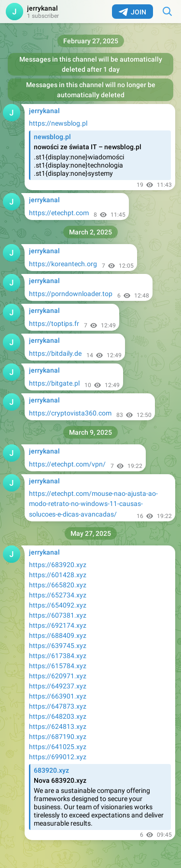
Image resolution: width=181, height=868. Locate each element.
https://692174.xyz (58, 625)
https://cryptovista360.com (70, 413)
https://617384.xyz (58, 656)
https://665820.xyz (58, 585)
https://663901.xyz (58, 696)
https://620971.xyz (58, 676)
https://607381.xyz (58, 615)
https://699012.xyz (58, 757)
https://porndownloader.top (71, 294)
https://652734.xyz (58, 595)
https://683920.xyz (58, 565)
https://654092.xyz (58, 605)
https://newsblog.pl (58, 123)
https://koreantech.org (63, 264)
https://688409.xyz (58, 635)
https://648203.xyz (58, 716)
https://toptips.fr (54, 324)
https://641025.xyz (58, 747)
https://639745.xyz (58, 646)
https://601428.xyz (58, 575)
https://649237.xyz (58, 686)
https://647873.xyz (58, 706)
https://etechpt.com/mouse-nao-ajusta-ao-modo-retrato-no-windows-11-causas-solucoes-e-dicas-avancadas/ (93, 504)
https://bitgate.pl (54, 383)
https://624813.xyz (58, 726)
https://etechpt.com (59, 213)
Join (132, 12)
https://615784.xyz (58, 666)
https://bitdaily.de (55, 353)
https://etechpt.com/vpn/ (67, 464)
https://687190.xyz (58, 737)
